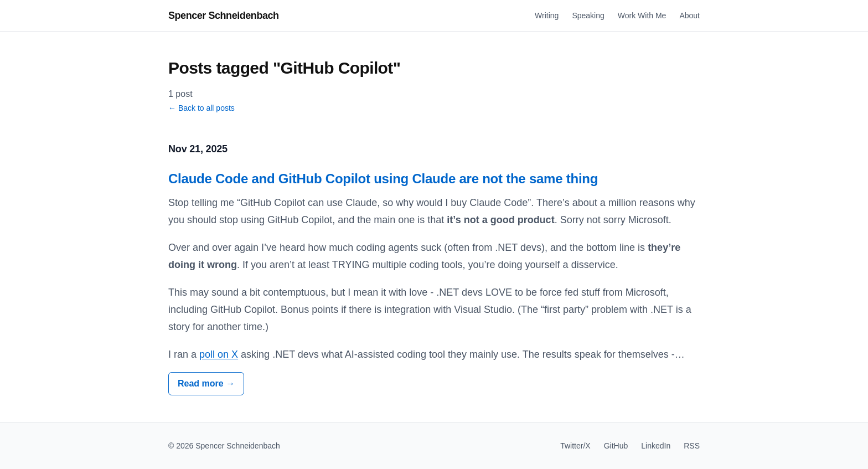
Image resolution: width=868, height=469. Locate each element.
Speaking (588, 16)
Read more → (206, 383)
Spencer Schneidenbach (224, 16)
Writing (547, 16)
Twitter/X (575, 446)
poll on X (219, 354)
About (689, 16)
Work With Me (642, 16)
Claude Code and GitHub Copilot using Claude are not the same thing (383, 179)
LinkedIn (656, 446)
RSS (692, 446)
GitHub (616, 446)
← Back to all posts (201, 108)
